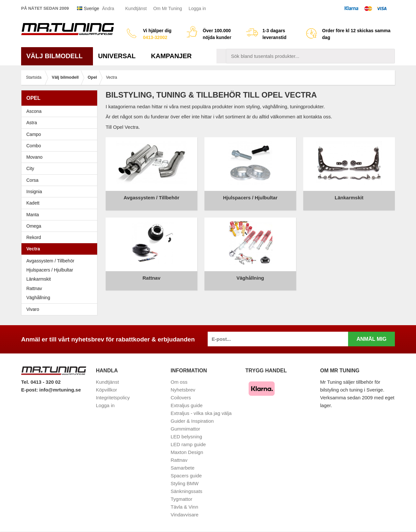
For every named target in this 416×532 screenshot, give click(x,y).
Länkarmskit (39, 279)
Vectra (61, 249)
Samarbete (182, 468)
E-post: (30, 390)
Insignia (61, 192)
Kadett (61, 203)
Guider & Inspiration (192, 421)
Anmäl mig (371, 339)
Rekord (61, 237)
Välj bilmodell (57, 56)
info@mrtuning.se (60, 390)
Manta (61, 215)
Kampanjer (171, 56)
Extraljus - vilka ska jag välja (201, 413)
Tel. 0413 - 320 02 (41, 382)
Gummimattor (185, 429)
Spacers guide (186, 476)
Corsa (61, 180)
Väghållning (38, 298)
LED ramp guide (188, 444)
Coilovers (181, 398)
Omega (61, 226)
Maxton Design (187, 452)
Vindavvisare (185, 515)
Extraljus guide (187, 405)
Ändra (108, 8)
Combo (34, 146)
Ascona (61, 111)
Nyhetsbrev (183, 390)
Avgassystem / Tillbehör (50, 261)
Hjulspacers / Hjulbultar (50, 270)
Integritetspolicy (113, 398)
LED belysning (186, 437)
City (30, 168)
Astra (61, 123)
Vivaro (33, 309)
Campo (34, 134)
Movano (34, 157)
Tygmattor (182, 499)
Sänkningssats (187, 491)
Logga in (197, 8)
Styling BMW (185, 483)
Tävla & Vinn (184, 507)
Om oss (179, 382)
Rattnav (34, 288)
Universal (119, 56)
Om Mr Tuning (168, 8)
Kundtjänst (136, 8)
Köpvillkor (106, 390)
